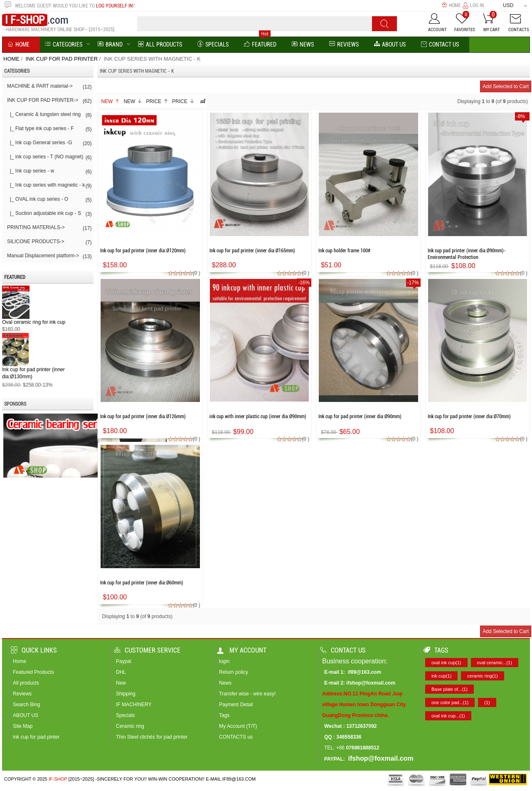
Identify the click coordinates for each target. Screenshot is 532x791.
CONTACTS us (236, 737)
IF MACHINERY (134, 705)
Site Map (23, 726)
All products (26, 683)
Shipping (126, 694)
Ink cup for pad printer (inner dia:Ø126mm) (143, 416)
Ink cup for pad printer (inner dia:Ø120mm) (143, 251)
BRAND (110, 45)
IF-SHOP (58, 779)
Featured (260, 45)
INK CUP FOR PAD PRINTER (62, 59)
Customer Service (147, 650)
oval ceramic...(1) (495, 663)
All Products (160, 45)
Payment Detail (236, 705)
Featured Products (33, 672)
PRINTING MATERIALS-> (49, 228)
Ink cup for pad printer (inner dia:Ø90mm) (360, 416)
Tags (224, 715)
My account (242, 650)
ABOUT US (26, 715)
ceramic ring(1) (482, 676)
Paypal (124, 661)
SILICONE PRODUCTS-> (49, 242)
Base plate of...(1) (449, 689)
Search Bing (26, 705)
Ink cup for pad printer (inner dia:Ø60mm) (142, 583)
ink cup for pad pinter (36, 737)
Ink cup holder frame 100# (344, 251)
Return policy (234, 672)
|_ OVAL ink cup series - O (49, 200)
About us (390, 45)
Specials (213, 45)
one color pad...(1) (450, 702)
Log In (473, 5)
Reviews (22, 694)
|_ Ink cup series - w (49, 172)
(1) (487, 702)
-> (49, 101)
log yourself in (114, 6)
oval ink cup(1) (446, 663)
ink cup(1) (441, 676)
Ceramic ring (130, 726)
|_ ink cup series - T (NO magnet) (49, 158)
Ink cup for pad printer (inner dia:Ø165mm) (252, 251)
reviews (344, 45)
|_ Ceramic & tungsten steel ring (49, 115)
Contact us (343, 650)
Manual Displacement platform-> (49, 256)
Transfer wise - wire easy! (247, 694)
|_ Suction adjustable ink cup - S (49, 214)
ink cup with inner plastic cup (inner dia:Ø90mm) (258, 416)
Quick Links (34, 650)
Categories (64, 45)
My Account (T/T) (238, 726)
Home (451, 5)
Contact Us (440, 45)
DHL (121, 672)
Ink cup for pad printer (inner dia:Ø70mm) (469, 416)
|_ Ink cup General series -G (49, 143)
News (303, 45)
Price (157, 101)
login (224, 661)
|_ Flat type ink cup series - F (49, 129)
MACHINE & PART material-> (49, 87)
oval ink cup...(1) (448, 716)
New (110, 101)
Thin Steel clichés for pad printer (152, 737)
